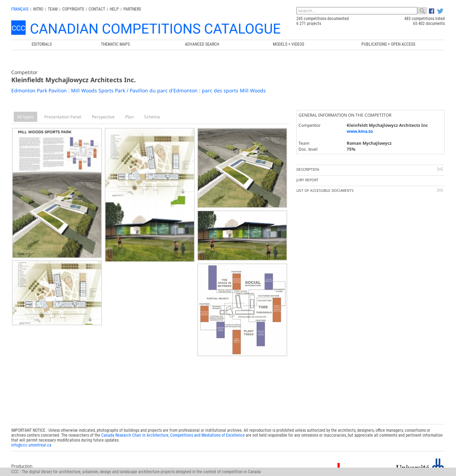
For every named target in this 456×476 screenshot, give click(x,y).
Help (114, 9)
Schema (152, 117)
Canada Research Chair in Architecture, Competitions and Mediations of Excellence (173, 433)
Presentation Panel (63, 117)
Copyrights (73, 9)
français (20, 9)
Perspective (103, 117)
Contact (97, 9)
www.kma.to (360, 131)
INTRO (38, 9)
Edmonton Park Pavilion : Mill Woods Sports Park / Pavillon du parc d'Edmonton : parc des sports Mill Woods (139, 90)
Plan (129, 117)
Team (53, 9)
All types (25, 117)
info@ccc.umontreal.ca (31, 443)
